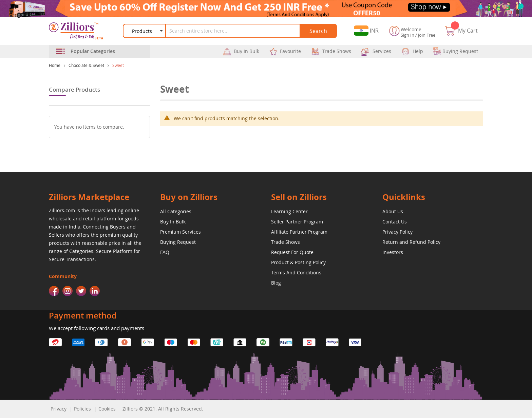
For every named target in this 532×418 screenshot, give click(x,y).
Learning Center (289, 211)
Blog (276, 283)
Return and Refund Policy (411, 242)
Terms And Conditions (296, 272)
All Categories (176, 211)
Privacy (59, 409)
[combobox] (233, 31)
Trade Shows (286, 242)
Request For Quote (292, 252)
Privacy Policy (397, 232)
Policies (82, 409)
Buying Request (178, 242)
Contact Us (395, 222)
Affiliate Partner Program (299, 232)
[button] (366, 31)
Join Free (427, 35)
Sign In (407, 35)
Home (55, 65)
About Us (393, 211)
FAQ (165, 252)
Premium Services (180, 232)
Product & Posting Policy (298, 262)
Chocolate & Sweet (86, 65)
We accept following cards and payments (97, 328)
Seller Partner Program (297, 222)
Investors (393, 252)
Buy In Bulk (173, 222)
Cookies (107, 409)
